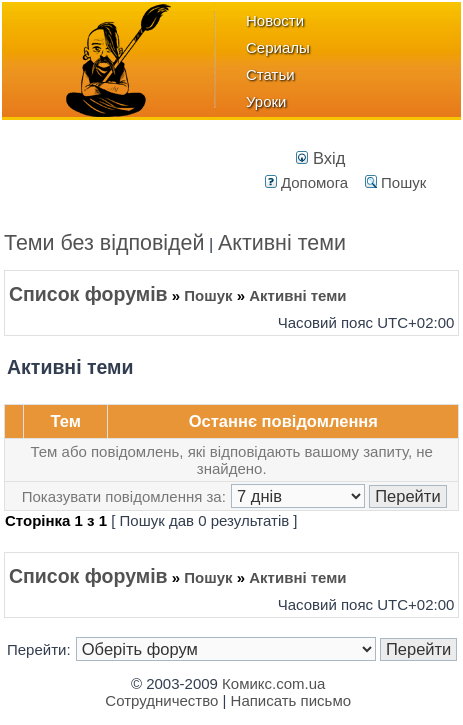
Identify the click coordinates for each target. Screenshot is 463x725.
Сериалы (278, 47)
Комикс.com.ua (273, 683)
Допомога (306, 182)
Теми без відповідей (104, 243)
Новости (275, 20)
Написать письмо (291, 700)
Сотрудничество (161, 700)
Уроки (266, 101)
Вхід (320, 158)
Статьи (270, 74)
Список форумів (88, 294)
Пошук (395, 182)
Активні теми (282, 243)
